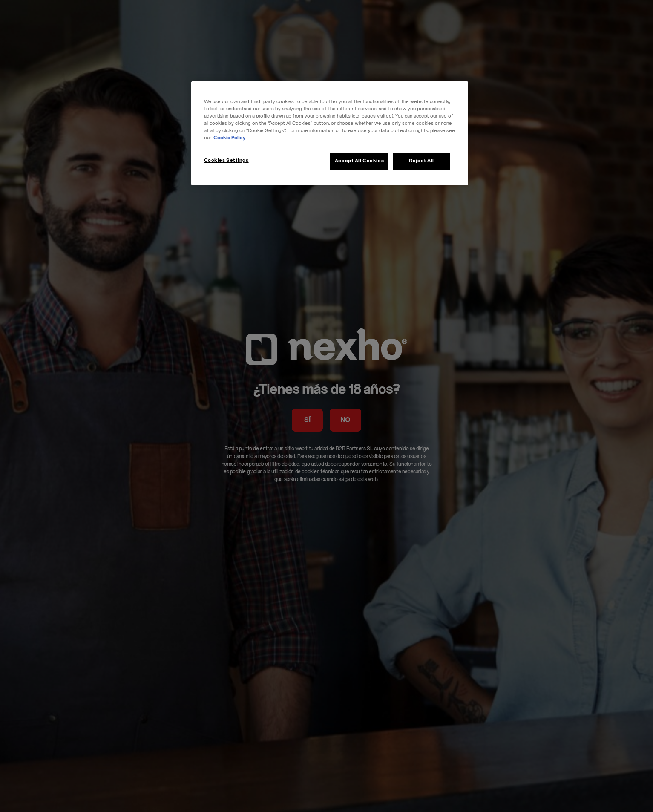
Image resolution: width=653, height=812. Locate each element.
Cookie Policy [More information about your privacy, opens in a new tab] (229, 138)
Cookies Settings (226, 161)
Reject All (421, 161)
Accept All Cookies (359, 161)
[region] (330, 133)
